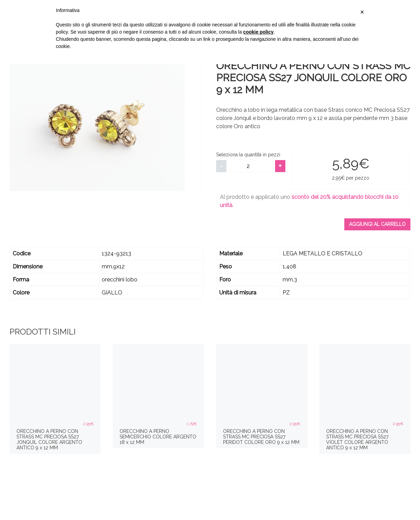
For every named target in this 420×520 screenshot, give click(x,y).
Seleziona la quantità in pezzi (248, 155)
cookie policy (258, 32)
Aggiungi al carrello (377, 224)
